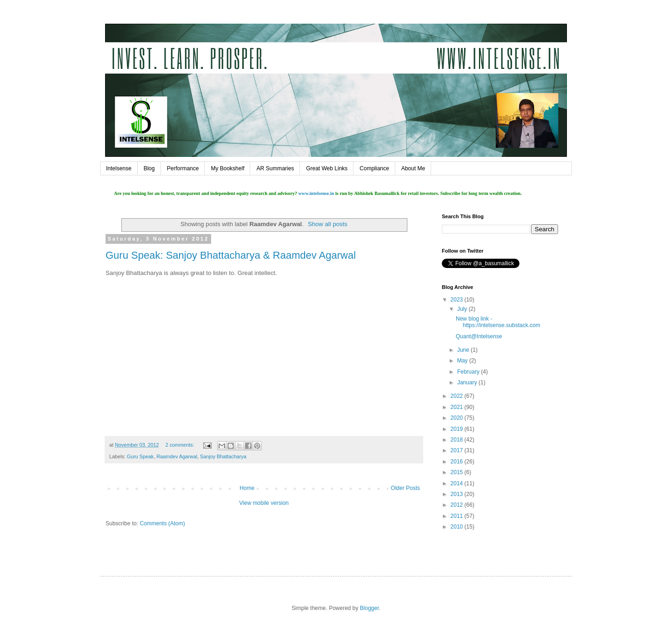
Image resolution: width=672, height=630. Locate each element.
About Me (413, 168)
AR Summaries (275, 168)
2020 (458, 418)
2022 (458, 396)
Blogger (369, 608)
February (469, 372)
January (468, 382)
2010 (458, 527)
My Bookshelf (227, 168)
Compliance (374, 168)
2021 (458, 407)
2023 (458, 300)
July (463, 309)
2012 (458, 505)
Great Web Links (327, 168)
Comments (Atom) (162, 523)
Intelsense (119, 168)
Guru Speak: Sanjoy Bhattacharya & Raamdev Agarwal (231, 255)
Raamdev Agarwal (177, 456)
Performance (183, 168)
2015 (458, 472)
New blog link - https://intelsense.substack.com (498, 322)
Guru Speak (140, 456)
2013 (458, 494)
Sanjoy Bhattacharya (223, 456)
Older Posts (405, 488)
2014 (458, 483)
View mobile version (264, 503)
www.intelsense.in (316, 193)
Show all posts (328, 224)
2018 (458, 440)
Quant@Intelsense (479, 336)
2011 (458, 516)
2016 (458, 462)
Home (247, 488)
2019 (458, 429)
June (464, 350)
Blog (149, 168)
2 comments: (181, 445)
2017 (458, 450)
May (463, 361)
